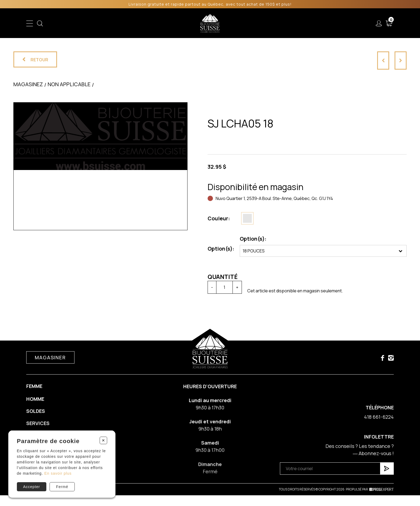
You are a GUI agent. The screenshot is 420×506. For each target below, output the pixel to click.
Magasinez (28, 86)
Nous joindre (334, 23)
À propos (301, 23)
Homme (159, 23)
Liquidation (243, 23)
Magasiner (50, 362)
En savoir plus (58, 473)
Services (271, 23)
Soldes (181, 23)
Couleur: (217, 218)
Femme (136, 23)
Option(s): (220, 249)
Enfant (114, 23)
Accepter (31, 487)
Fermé (62, 487)
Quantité (221, 277)
